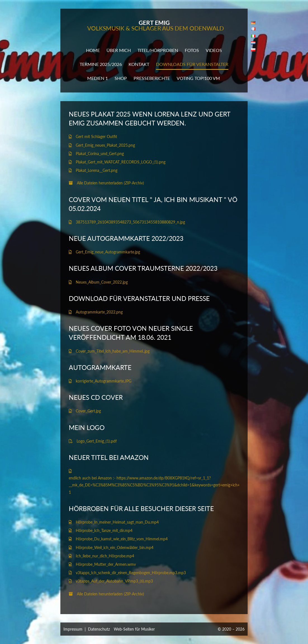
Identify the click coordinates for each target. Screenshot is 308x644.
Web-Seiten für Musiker (134, 629)
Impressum (73, 629)
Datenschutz (99, 629)
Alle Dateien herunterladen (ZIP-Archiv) (106, 183)
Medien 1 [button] (98, 78)
